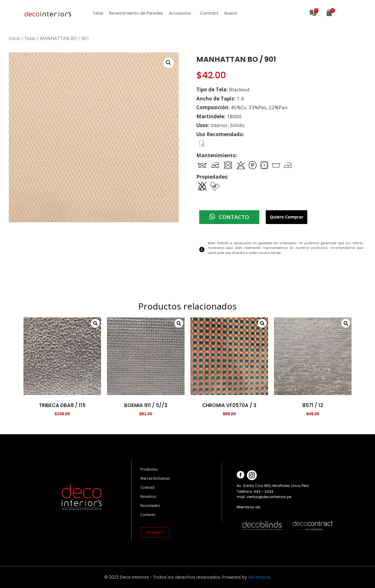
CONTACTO (229, 217)
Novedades (150, 506)
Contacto (148, 515)
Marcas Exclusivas (155, 478)
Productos (149, 469)
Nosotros (148, 496)
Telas (98, 13)
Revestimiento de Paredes (136, 13)
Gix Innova (259, 577)
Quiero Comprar (287, 217)
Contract (209, 13)
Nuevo (231, 13)
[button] (155, 533)
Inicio (15, 38)
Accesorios (181, 13)
